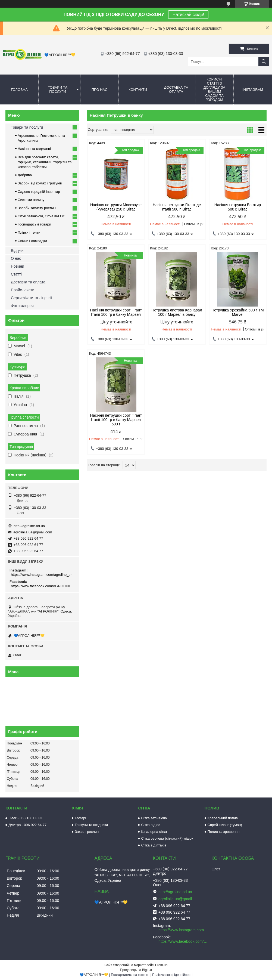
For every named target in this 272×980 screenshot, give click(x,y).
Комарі (80, 818)
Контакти (138, 90)
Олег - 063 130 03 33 (25, 818)
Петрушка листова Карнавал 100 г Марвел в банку (177, 312)
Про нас (100, 90)
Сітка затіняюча (154, 818)
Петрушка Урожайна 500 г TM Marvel (237, 312)
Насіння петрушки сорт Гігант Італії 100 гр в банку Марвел (116, 312)
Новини (18, 266)
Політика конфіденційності (172, 975)
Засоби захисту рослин (37, 208)
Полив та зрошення (224, 832)
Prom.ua (161, 965)
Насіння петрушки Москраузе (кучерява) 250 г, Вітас (116, 207)
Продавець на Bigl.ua (136, 970)
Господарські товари (34, 224)
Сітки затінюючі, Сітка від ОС (41, 216)
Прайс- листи (23, 290)
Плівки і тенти (29, 232)
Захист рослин (87, 832)
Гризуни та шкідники (91, 825)
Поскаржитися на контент (130, 975)
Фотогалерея (22, 306)
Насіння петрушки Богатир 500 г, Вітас (238, 207)
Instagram (253, 90)
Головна (19, 90)
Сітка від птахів (154, 845)
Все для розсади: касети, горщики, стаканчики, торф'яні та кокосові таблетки (45, 162)
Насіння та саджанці (34, 149)
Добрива (25, 175)
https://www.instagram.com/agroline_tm (42, 575)
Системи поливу (31, 200)
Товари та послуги (58, 89)
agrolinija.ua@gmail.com (33, 532)
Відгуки (17, 251)
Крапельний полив (223, 818)
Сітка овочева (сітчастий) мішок (167, 838)
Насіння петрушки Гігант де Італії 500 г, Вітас (177, 207)
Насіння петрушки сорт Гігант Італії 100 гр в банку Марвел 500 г (116, 420)
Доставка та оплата (176, 89)
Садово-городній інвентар (39, 192)
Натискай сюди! (188, 15)
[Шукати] (264, 62)
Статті (16, 274)
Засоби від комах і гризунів (40, 183)
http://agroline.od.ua (29, 526)
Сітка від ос (151, 825)
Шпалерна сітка (154, 832)
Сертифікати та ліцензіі (32, 298)
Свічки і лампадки (32, 241)
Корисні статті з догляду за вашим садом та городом (215, 89)
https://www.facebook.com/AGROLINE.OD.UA (43, 586)
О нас (16, 258)
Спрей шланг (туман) (225, 825)
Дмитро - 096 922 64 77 (27, 825)
